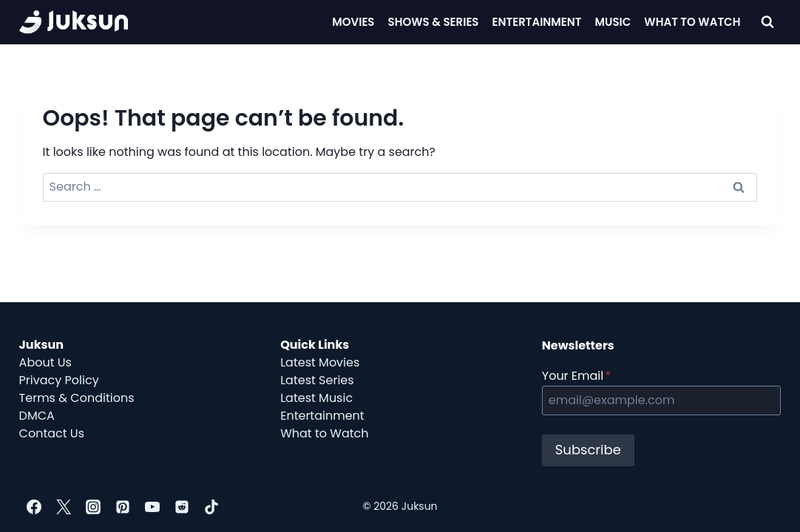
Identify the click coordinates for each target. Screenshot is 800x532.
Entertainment (537, 22)
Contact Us (52, 433)
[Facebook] (34, 507)
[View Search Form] (767, 22)
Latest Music (316, 398)
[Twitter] (64, 507)
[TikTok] (211, 507)
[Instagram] (93, 507)
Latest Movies (320, 362)
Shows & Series (434, 22)
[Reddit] (182, 507)
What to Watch (324, 433)
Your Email (576, 376)
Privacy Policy (59, 380)
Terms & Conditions (77, 398)
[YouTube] (152, 507)
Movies (353, 22)
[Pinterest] (123, 507)
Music (613, 22)
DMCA (37, 416)
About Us (45, 362)
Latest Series (317, 380)
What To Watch (692, 22)
